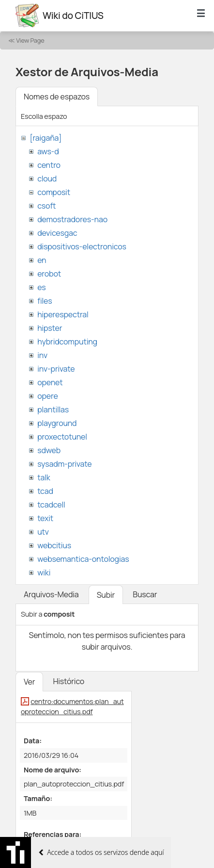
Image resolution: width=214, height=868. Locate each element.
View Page (30, 40)
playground (57, 423)
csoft (46, 206)
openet (50, 382)
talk (44, 477)
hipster (50, 328)
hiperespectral (63, 314)
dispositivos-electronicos (82, 246)
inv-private (56, 369)
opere (47, 396)
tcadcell (51, 505)
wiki (44, 573)
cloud (47, 179)
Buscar (145, 594)
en (42, 260)
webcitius (54, 545)
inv (42, 355)
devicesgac (57, 233)
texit (45, 518)
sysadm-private (64, 464)
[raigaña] (46, 138)
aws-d (48, 151)
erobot (49, 274)
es (41, 287)
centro (49, 165)
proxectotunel (62, 437)
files (45, 301)
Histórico (69, 681)
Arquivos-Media (51, 594)
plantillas (53, 409)
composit (54, 192)
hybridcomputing (67, 342)
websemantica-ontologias (83, 559)
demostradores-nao (72, 219)
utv (43, 532)
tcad (45, 491)
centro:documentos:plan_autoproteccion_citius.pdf (72, 707)
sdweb (49, 450)
